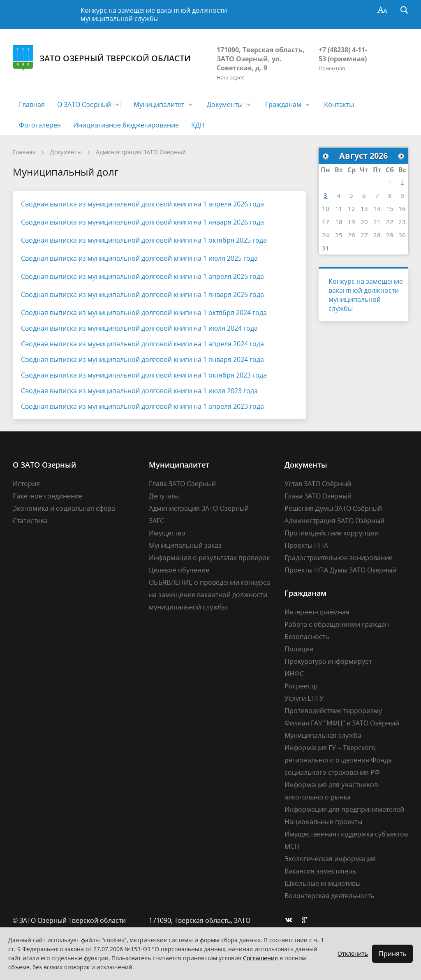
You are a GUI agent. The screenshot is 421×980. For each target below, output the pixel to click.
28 (377, 235)
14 (377, 209)
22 (390, 222)
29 (390, 235)
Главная (32, 104)
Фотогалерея (40, 125)
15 (390, 209)
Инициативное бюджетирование (126, 125)
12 (352, 209)
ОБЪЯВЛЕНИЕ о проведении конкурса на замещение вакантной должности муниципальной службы (209, 595)
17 (326, 222)
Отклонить (353, 953)
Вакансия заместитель (320, 871)
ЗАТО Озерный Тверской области (102, 58)
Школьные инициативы (323, 883)
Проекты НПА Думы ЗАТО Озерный (340, 570)
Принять (392, 954)
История (26, 484)
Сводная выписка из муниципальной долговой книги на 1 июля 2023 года (139, 391)
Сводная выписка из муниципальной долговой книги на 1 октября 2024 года (144, 313)
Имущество (167, 533)
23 (402, 222)
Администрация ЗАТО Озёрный (141, 152)
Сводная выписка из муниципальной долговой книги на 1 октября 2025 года (144, 240)
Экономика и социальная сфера (64, 508)
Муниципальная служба (323, 735)
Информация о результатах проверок (209, 558)
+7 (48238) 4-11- (343, 50)
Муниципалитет (159, 104)
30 (402, 235)
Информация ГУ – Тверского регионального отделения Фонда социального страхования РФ (338, 760)
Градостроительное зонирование (339, 558)
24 (326, 235)
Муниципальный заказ (185, 545)
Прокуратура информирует (328, 661)
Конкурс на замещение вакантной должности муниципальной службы (154, 14)
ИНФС (294, 674)
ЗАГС (156, 521)
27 (364, 235)
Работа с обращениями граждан (337, 624)
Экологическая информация (330, 859)
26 (352, 235)
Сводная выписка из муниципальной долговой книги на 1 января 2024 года (142, 359)
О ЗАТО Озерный (84, 104)
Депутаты (164, 496)
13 (364, 209)
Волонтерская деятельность (329, 896)
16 (402, 209)
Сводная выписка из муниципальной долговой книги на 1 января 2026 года (142, 222)
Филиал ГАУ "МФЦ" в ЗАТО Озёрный (342, 723)
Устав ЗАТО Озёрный (318, 484)
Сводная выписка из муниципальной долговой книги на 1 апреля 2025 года (142, 276)
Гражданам (283, 104)
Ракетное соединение (48, 496)
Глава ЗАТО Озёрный (318, 496)
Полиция (299, 649)
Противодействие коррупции (332, 533)
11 (339, 209)
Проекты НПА (306, 545)
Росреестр (301, 686)
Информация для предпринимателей (344, 809)
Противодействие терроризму (333, 711)
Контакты (339, 104)
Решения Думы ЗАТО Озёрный (333, 508)
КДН (198, 125)
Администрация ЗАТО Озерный (199, 508)
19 (352, 222)
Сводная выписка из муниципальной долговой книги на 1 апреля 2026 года (142, 204)
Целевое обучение (179, 570)
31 (326, 248)
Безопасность (307, 637)
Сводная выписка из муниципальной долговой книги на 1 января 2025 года (142, 294)
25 (339, 235)
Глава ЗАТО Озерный (182, 484)
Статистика (30, 521)
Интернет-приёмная (317, 612)
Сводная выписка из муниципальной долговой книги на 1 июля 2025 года (139, 258)
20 (364, 222)
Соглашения (260, 958)
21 (377, 222)
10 (326, 209)
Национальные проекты (323, 822)
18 (339, 222)
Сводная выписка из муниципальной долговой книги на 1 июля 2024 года (139, 328)
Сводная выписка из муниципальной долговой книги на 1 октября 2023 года (144, 375)
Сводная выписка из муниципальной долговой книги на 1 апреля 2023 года (142, 406)
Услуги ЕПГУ (304, 698)
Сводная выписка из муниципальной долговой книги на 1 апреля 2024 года (142, 344)
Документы (225, 104)
